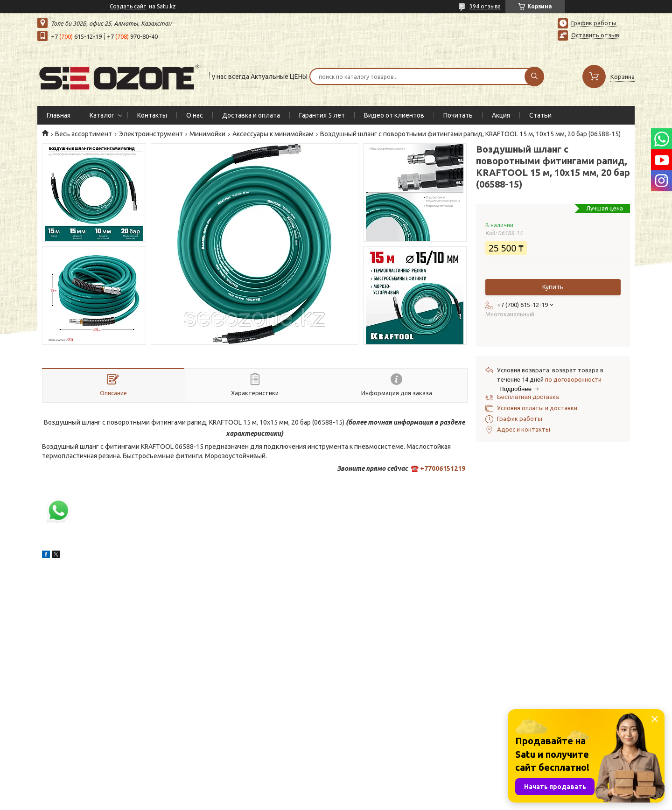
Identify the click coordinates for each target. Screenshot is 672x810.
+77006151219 (443, 468)
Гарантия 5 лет (322, 115)
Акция (501, 115)
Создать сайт (128, 6)
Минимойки (207, 134)
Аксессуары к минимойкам (273, 134)
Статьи (540, 115)
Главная (59, 115)
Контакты (152, 115)
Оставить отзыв (595, 35)
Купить (553, 287)
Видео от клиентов (394, 115)
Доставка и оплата (251, 115)
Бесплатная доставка (528, 397)
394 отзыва (485, 6)
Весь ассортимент (84, 134)
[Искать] (534, 77)
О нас (195, 115)
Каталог (102, 115)
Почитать (458, 115)
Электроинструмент (151, 134)
